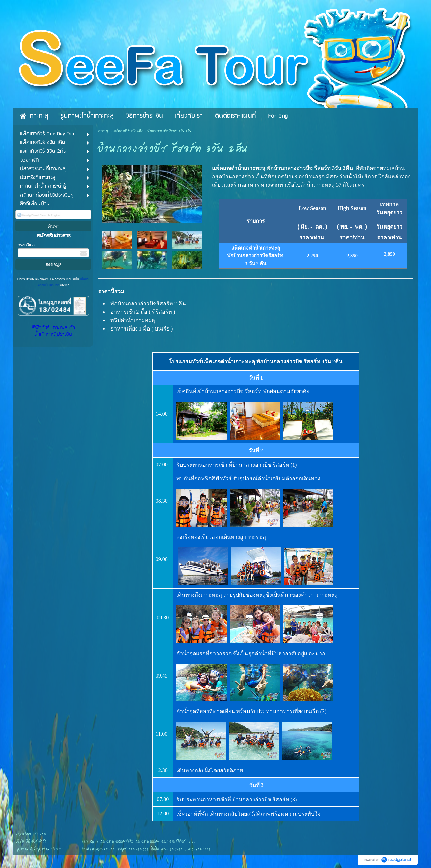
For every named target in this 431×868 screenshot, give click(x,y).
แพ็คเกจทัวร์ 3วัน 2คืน (128, 131)
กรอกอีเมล (26, 245)
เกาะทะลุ (103, 131)
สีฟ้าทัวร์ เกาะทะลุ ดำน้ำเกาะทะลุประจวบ (53, 331)
